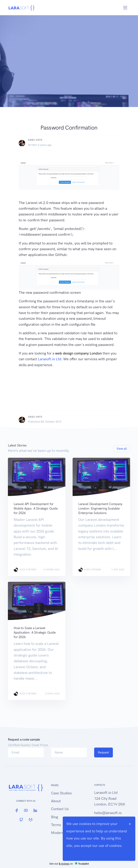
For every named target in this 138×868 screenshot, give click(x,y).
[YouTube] (26, 810)
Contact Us (60, 809)
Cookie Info (76, 853)
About (56, 801)
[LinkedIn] (35, 810)
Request (103, 752)
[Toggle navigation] (125, 8)
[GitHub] (21, 820)
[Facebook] (17, 810)
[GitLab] (31, 820)
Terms (56, 825)
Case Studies (61, 793)
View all (122, 449)
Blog (55, 817)
